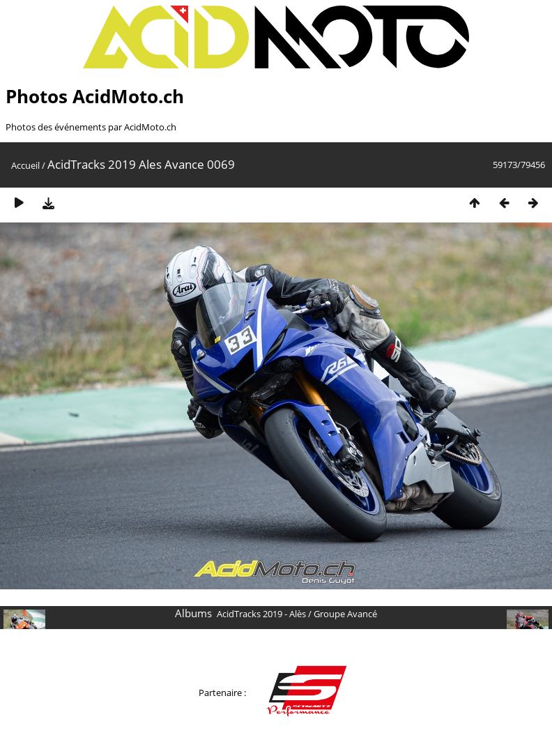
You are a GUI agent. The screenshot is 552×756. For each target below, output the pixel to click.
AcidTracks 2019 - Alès (261, 614)
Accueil (25, 165)
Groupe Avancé (345, 614)
